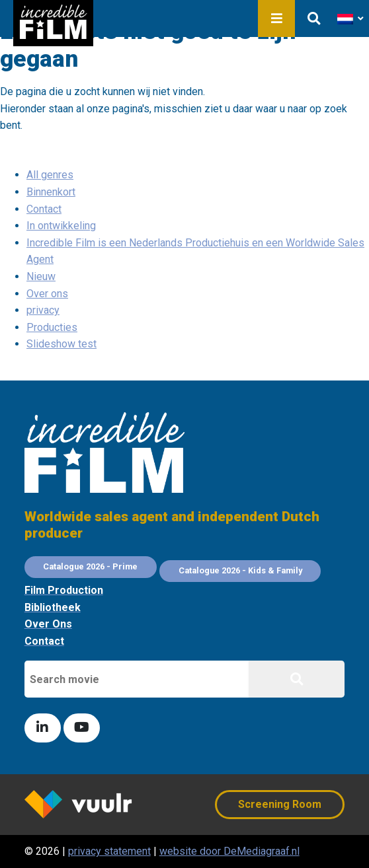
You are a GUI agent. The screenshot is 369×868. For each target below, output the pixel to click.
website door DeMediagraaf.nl (229, 851)
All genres (50, 175)
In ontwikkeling (61, 226)
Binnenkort (51, 192)
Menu (276, 18)
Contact (44, 209)
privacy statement (109, 851)
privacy (43, 310)
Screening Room (280, 804)
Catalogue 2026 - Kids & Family (240, 570)
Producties (52, 327)
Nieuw (41, 276)
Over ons (47, 294)
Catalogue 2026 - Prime (90, 566)
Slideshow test (61, 344)
